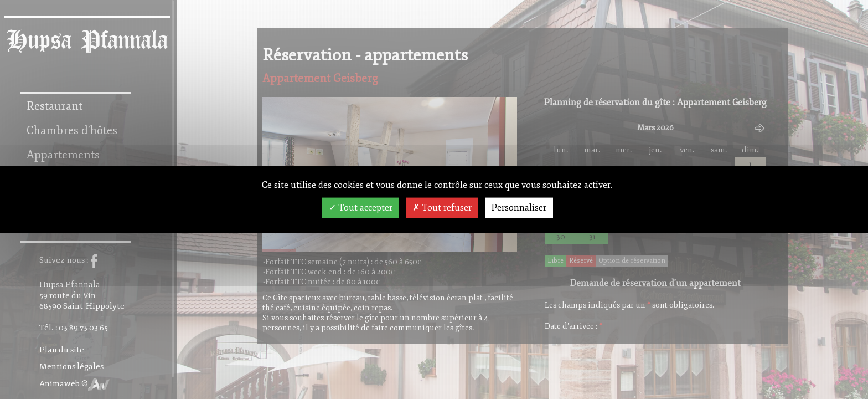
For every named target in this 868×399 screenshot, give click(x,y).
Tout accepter (361, 208)
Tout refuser (442, 208)
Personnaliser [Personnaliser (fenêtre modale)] (519, 208)
